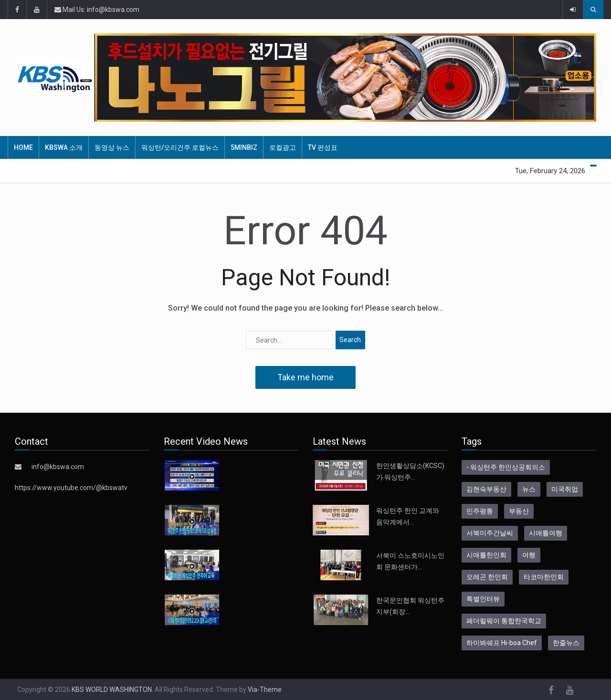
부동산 (519, 511)
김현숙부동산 (486, 489)
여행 (529, 555)
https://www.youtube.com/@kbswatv (71, 488)
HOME (23, 147)
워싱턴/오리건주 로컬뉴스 (180, 147)
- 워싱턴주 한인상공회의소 (506, 467)
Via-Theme (265, 690)
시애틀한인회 (486, 555)
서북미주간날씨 (490, 533)
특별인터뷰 (483, 599)
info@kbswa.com (58, 467)
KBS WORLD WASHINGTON (112, 690)
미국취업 (565, 489)
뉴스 (529, 489)
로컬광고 (283, 147)
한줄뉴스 (566, 643)
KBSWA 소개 (64, 147)
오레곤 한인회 (487, 577)
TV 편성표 (323, 147)
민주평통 (480, 511)
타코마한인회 (544, 577)
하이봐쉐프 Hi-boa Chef (502, 643)
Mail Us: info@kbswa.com (97, 10)
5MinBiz (244, 147)
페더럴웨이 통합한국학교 (504, 621)
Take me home (305, 377)
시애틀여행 (546, 533)
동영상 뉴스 (112, 147)
